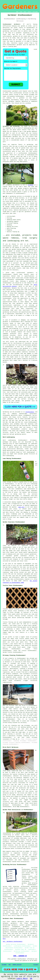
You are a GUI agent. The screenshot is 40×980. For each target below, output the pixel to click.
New (10, 965)
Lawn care (21, 507)
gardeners (30, 273)
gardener (20, 45)
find (8, 922)
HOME (17, 12)
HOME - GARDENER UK (20, 956)
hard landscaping (26, 900)
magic (31, 394)
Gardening (26, 33)
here (4, 939)
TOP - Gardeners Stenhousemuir (13, 941)
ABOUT (25, 12)
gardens (15, 36)
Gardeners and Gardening (11, 126)
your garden (12, 249)
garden (23, 26)
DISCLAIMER (35, 12)
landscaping (27, 128)
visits (26, 43)
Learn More (22, 979)
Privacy (36, 965)
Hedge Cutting (17, 965)
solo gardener (24, 348)
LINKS (21, 12)
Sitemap (4, 965)
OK (31, 979)
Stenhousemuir (30, 412)
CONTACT (29, 12)
